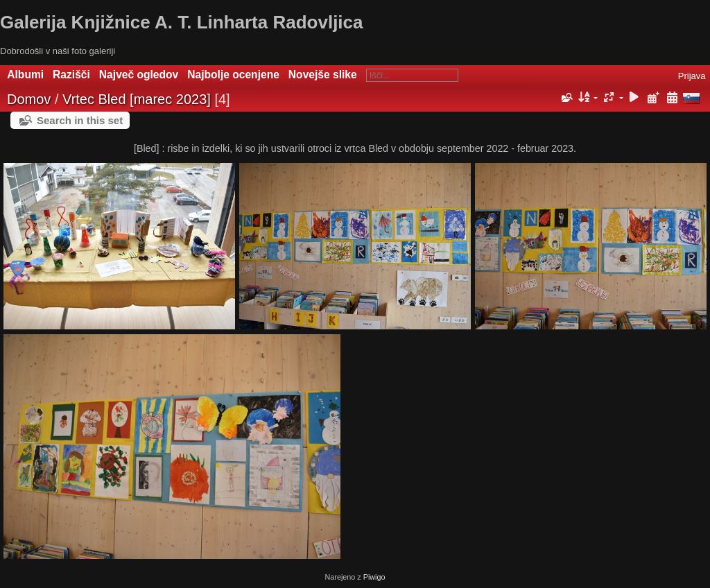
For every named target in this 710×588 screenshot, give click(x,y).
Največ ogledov (139, 75)
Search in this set (80, 120)
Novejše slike (323, 75)
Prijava (692, 76)
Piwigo (374, 577)
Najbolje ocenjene (233, 75)
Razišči (71, 75)
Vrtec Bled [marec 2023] (137, 99)
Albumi (25, 75)
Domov (29, 99)
